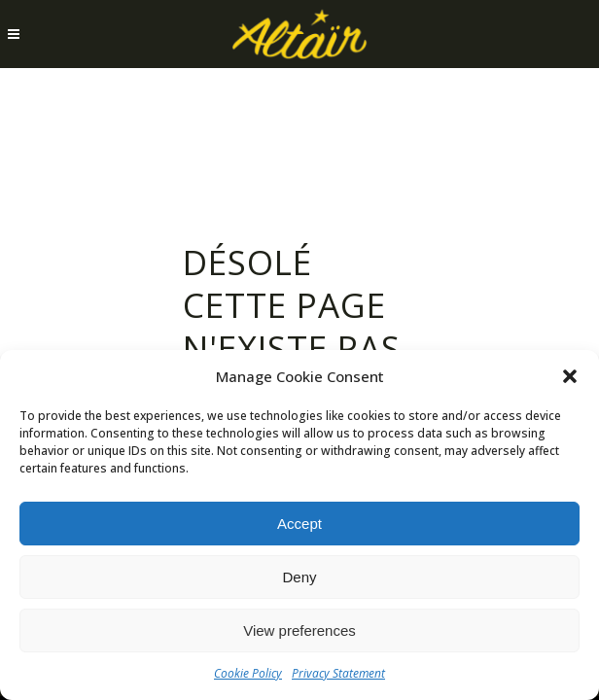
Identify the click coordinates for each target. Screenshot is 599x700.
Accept (299, 524)
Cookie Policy (248, 673)
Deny (299, 577)
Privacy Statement (338, 673)
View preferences (299, 630)
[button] (570, 376)
